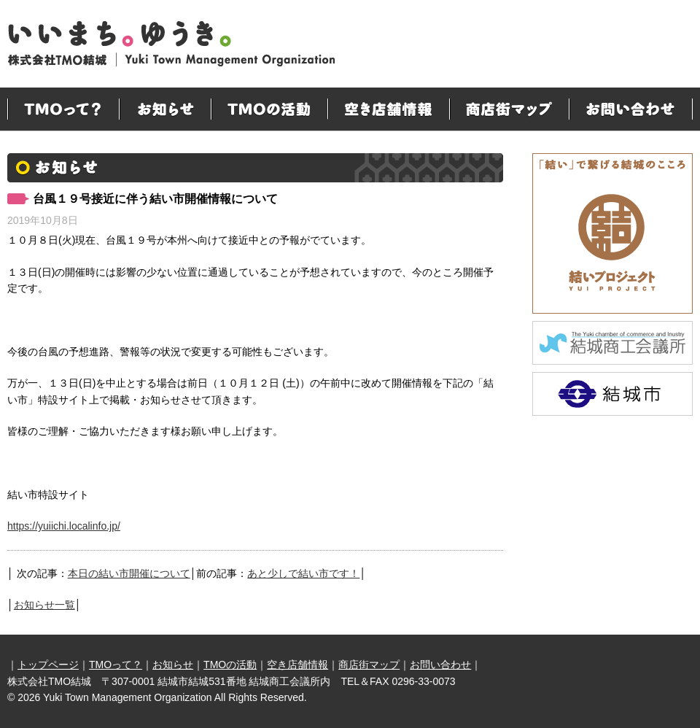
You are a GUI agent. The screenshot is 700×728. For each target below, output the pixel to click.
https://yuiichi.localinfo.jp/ (64, 526)
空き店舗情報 (388, 109)
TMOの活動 (269, 109)
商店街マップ (509, 109)
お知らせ (165, 109)
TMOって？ (63, 109)
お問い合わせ (631, 109)
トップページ (48, 665)
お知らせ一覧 (44, 605)
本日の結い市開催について (129, 573)
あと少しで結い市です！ (303, 573)
